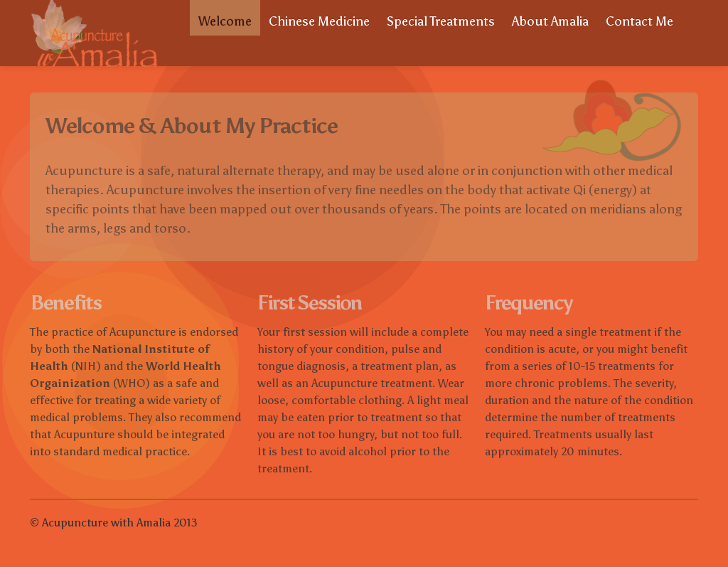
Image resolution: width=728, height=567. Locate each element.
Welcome (225, 21)
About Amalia (550, 21)
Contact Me (639, 21)
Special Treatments (441, 21)
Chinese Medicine (319, 21)
